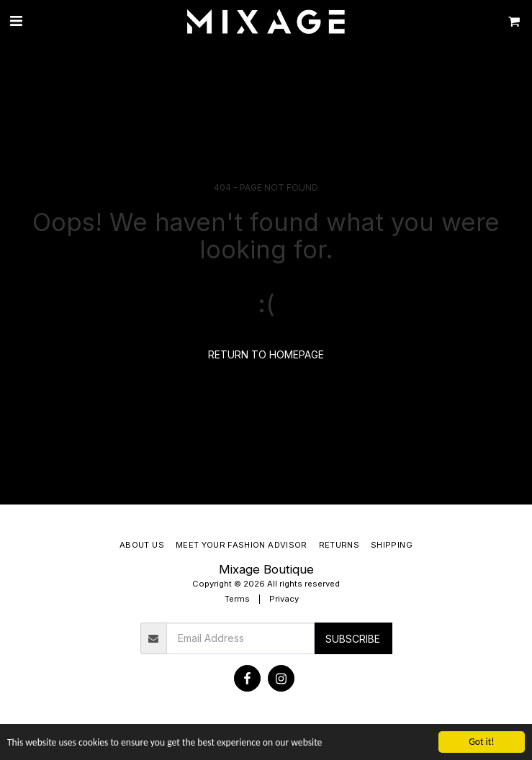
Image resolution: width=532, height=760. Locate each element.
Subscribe (353, 639)
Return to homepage (266, 354)
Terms (237, 599)
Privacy (284, 599)
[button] (16, 21)
